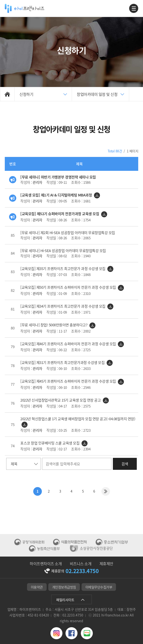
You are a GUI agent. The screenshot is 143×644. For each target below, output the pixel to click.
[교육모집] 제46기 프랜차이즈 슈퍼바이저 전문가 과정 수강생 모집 (69, 344)
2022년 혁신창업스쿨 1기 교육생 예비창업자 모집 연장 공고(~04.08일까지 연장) (78, 419)
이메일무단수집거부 (99, 587)
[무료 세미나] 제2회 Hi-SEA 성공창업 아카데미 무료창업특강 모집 (68, 233)
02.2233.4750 (82, 571)
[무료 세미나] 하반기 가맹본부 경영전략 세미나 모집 (58, 177)
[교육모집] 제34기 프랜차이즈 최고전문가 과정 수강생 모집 (63, 306)
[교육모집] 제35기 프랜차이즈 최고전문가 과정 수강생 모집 (63, 269)
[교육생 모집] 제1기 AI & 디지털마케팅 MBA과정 (57, 195)
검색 (125, 464)
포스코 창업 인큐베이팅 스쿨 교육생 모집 (50, 443)
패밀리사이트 (65, 600)
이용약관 (37, 587)
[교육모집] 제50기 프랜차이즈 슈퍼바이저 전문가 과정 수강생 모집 (69, 287)
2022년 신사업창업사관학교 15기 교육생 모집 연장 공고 (61, 400)
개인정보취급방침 (64, 587)
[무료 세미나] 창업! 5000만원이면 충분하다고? (54, 325)
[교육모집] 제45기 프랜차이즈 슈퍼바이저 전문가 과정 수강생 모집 (69, 381)
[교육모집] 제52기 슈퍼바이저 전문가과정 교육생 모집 (60, 214)
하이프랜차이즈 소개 (46, 564)
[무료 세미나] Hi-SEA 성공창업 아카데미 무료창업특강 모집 (63, 251)
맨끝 (106, 491)
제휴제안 (106, 564)
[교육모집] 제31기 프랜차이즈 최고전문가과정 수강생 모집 (63, 362)
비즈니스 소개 (81, 564)
